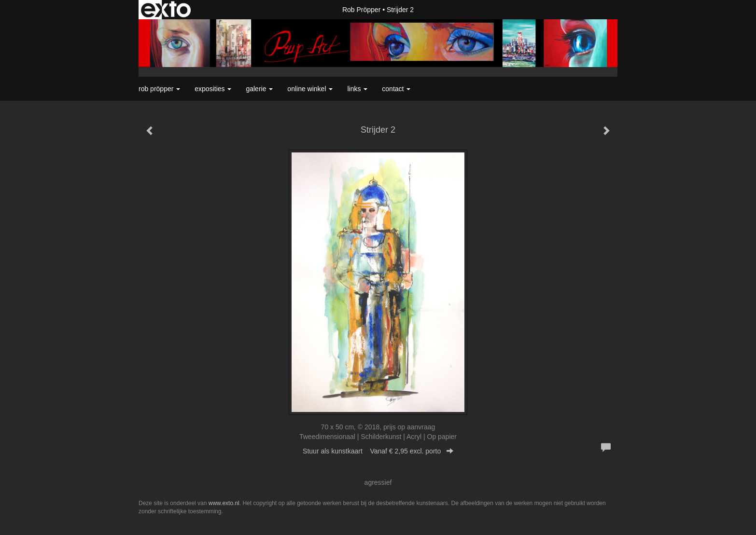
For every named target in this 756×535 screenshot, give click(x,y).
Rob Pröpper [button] (159, 89)
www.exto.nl (224, 503)
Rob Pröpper (361, 10)
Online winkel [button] (310, 89)
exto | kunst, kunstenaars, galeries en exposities (166, 10)
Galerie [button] (259, 89)
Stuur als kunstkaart (378, 451)
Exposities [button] (213, 89)
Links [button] (357, 89)
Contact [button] (396, 89)
